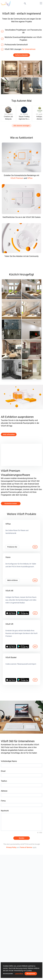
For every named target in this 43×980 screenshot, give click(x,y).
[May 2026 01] (12, 309)
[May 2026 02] (32, 289)
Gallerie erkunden (22, 55)
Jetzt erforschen (9, 434)
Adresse (4, 791)
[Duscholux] (12, 370)
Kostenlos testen (11, 503)
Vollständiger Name (9, 761)
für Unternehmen (29, 49)
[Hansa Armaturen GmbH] (12, 329)
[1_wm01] (32, 370)
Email (3, 771)
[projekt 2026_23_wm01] (12, 349)
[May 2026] (32, 309)
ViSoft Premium (17, 178)
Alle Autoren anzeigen (21, 126)
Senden (22, 838)
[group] (8, 114)
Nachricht (5, 811)
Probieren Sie (12, 547)
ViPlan (30, 178)
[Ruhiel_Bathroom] (32, 349)
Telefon (4, 781)
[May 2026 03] (12, 289)
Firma (3, 801)
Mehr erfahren (12, 580)
